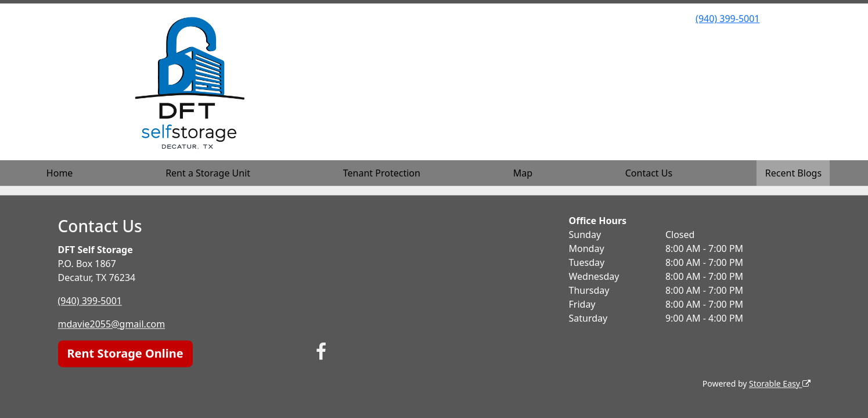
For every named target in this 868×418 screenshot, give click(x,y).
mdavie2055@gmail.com (112, 324)
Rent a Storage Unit (208, 173)
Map (523, 173)
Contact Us (649, 173)
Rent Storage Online (125, 353)
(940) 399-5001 (727, 19)
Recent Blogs (793, 173)
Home (60, 173)
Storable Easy (779, 383)
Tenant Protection (382, 173)
